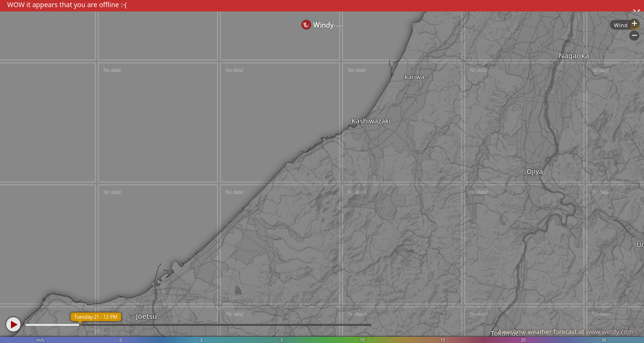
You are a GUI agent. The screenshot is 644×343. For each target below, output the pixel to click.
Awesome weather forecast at (565, 332)
